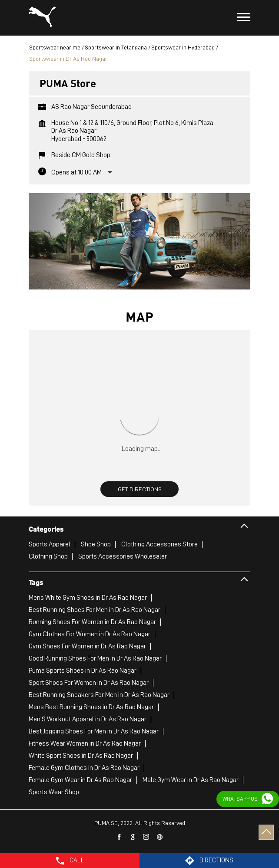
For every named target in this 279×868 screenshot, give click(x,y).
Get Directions (140, 489)
